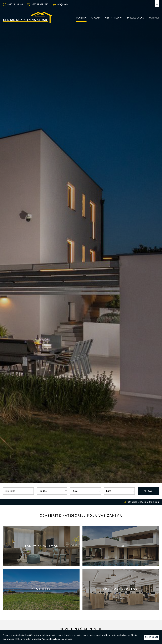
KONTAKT (154, 18)
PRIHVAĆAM (152, 637)
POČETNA (81, 18)
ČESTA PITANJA (114, 18)
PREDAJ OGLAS (136, 18)
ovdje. (114, 635)
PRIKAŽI (148, 491)
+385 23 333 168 (13, 4)
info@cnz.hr (60, 4)
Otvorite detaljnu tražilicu (141, 502)
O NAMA (96, 18)
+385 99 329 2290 (38, 4)
